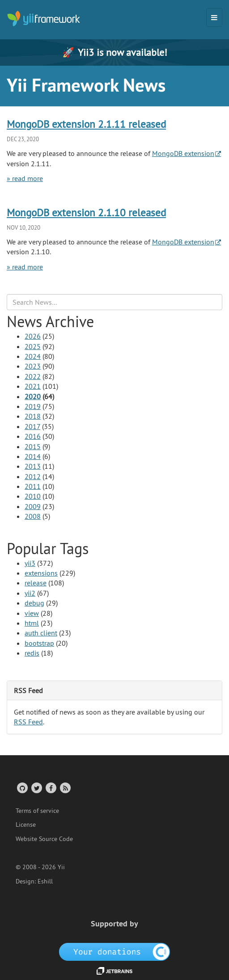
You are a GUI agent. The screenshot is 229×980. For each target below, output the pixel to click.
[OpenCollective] (115, 951)
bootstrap (39, 643)
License (26, 824)
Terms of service (37, 811)
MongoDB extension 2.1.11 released (86, 124)
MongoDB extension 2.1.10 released (86, 212)
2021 (33, 386)
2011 (33, 486)
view (32, 613)
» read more (25, 178)
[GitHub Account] (22, 788)
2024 (33, 356)
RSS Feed (28, 722)
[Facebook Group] (50, 788)
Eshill (45, 881)
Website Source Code (44, 839)
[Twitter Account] (36, 788)
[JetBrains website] (114, 970)
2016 (33, 436)
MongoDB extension (183, 153)
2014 (33, 456)
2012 (33, 476)
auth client (41, 633)
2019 (33, 406)
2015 (33, 446)
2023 (33, 366)
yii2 (30, 593)
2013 (33, 466)
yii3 (30, 563)
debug (34, 603)
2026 (33, 336)
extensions (41, 573)
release (36, 583)
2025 (33, 346)
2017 (32, 426)
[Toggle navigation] (214, 17)
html (32, 623)
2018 (33, 416)
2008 (33, 516)
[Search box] (114, 302)
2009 (33, 506)
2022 (33, 376)
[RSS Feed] (65, 788)
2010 (33, 496)
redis (32, 653)
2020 (33, 396)
